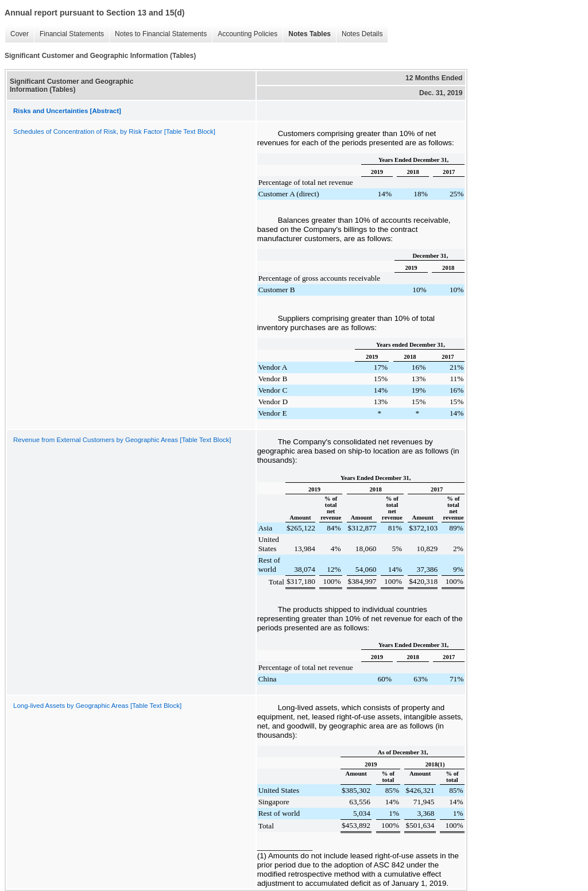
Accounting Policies (245, 34)
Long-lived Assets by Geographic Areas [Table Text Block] (97, 706)
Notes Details (359, 34)
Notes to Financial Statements (158, 34)
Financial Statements (69, 34)
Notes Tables (307, 34)
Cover (17, 34)
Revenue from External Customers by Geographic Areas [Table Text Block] (122, 440)
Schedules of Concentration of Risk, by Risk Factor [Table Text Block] (114, 131)
